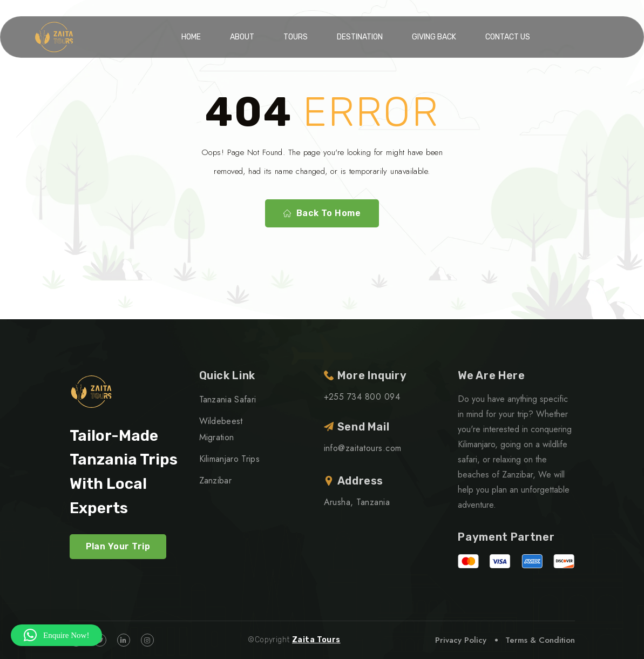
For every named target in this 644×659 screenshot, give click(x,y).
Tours (296, 37)
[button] (56, 635)
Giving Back (434, 37)
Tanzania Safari (228, 399)
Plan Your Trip (118, 546)
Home (191, 37)
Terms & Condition (540, 640)
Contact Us (508, 37)
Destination (360, 37)
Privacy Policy (461, 640)
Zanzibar (216, 480)
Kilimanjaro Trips (229, 459)
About (242, 37)
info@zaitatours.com (363, 448)
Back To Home (322, 213)
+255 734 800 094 (362, 397)
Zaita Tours (316, 640)
